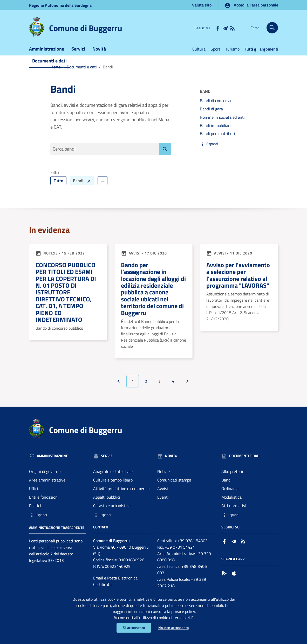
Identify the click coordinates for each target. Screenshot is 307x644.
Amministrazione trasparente (57, 530)
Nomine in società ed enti (222, 120)
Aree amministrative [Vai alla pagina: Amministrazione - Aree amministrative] (47, 483)
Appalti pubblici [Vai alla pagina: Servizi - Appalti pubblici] (107, 500)
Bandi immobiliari (215, 128)
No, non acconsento (173, 628)
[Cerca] (272, 28)
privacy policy (183, 611)
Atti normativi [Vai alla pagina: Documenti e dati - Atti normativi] (234, 509)
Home (56, 69)
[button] (228, 147)
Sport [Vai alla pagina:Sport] (216, 52)
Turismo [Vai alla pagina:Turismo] (233, 52)
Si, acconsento (134, 628)
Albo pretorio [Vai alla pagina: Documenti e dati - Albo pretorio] (233, 475)
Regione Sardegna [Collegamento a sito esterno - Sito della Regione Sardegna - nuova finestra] (60, 5)
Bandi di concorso (215, 103)
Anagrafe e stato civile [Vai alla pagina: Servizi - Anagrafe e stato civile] (113, 475)
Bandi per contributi (217, 136)
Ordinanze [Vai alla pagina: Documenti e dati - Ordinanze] (230, 492)
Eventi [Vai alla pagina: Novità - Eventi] (163, 500)
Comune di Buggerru (86, 28)
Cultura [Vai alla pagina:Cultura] (199, 52)
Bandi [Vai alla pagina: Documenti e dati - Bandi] (226, 483)
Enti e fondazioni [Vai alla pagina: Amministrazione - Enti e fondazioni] (44, 500)
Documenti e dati (49, 63)
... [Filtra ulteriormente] (103, 184)
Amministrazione (47, 51)
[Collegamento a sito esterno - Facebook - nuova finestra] (218, 28)
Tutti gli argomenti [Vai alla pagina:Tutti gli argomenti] (261, 52)
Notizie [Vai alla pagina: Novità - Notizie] (163, 475)
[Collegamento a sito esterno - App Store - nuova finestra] (234, 576)
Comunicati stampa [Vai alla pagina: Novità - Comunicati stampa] (174, 483)
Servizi (78, 51)
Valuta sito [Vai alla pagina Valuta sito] (202, 5)
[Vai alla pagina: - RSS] (232, 28)
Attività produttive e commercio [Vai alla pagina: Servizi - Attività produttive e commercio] (121, 492)
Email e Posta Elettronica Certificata (115, 584)
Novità (99, 51)
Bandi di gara (211, 111)
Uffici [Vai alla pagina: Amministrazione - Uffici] (34, 492)
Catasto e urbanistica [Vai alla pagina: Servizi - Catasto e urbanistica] (112, 509)
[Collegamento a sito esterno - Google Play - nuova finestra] (224, 576)
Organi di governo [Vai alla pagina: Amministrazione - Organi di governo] (45, 475)
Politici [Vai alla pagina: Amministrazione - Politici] (35, 509)
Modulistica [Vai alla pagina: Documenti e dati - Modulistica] (231, 500)
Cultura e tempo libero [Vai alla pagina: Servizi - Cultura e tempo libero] (113, 483)
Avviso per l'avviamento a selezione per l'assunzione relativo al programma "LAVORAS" (238, 278)
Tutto (58, 184)
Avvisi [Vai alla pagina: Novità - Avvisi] (163, 492)
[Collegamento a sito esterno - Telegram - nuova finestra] (225, 28)
